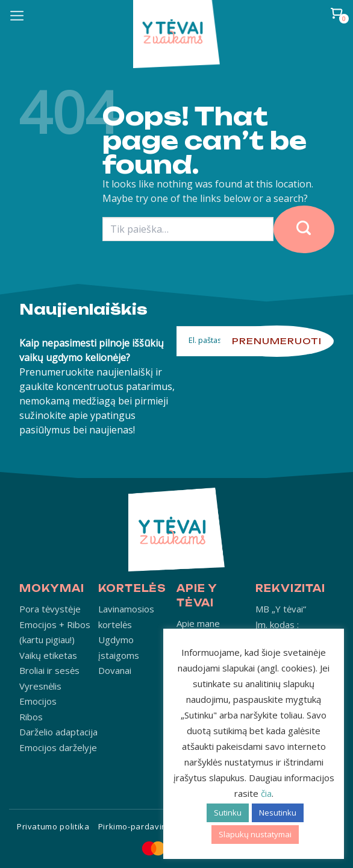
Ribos (31, 717)
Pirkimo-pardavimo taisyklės (155, 826)
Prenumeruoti (277, 341)
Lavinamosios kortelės (126, 617)
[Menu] (17, 16)
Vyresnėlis (40, 686)
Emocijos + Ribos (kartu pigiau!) (55, 632)
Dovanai (115, 670)
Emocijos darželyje (58, 747)
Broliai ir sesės (49, 670)
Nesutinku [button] (278, 813)
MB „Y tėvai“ (281, 609)
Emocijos (38, 701)
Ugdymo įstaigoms (119, 647)
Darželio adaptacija (58, 732)
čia (266, 793)
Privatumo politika (53, 826)
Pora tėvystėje (50, 609)
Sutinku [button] (228, 813)
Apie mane (198, 623)
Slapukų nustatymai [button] (255, 834)
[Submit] (304, 229)
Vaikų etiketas (48, 655)
